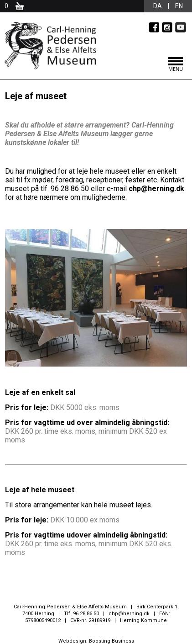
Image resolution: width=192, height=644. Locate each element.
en (179, 6)
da (158, 6)
